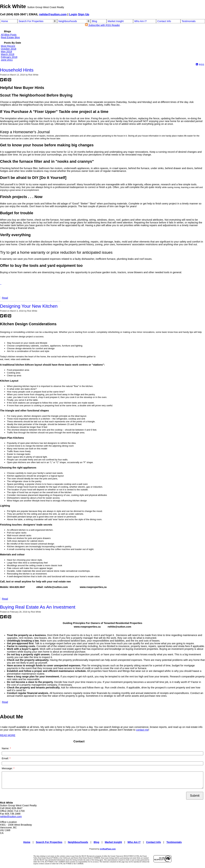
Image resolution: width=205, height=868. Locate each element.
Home (5, 21)
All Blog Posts (9, 35)
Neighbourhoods (68, 21)
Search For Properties (31, 21)
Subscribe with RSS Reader (102, 25)
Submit (195, 796)
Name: (6, 748)
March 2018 (8, 54)
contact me (142, 730)
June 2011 (7, 60)
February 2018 (9, 57)
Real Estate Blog (10, 37)
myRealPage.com (108, 849)
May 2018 (6, 52)
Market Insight (116, 21)
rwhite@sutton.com (53, 14)
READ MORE (8, 735)
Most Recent (8, 46)
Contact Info (164, 21)
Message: (8, 768)
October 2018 (9, 49)
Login (73, 14)
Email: (6, 758)
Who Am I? (141, 21)
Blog (94, 21)
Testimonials (189, 21)
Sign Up (84, 14)
